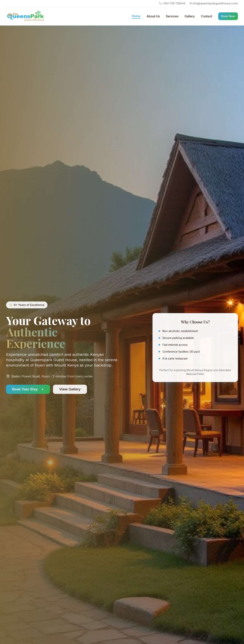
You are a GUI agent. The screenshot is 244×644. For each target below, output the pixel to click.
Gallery (190, 16)
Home (136, 16)
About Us (153, 16)
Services (172, 16)
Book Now (228, 16)
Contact (207, 16)
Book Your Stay (28, 389)
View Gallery (70, 389)
